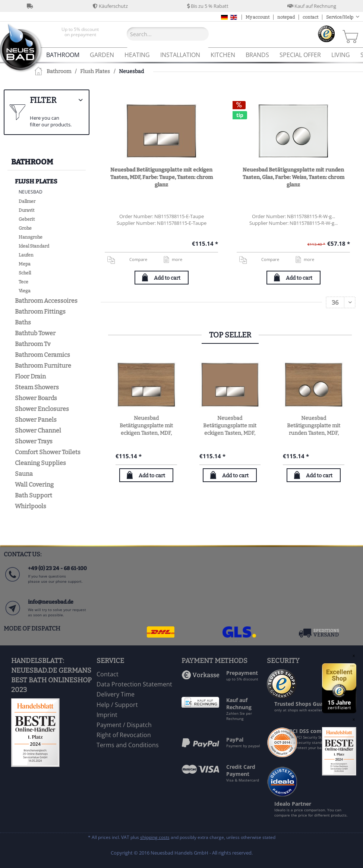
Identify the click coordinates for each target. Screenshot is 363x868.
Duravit (26, 210)
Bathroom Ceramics (42, 355)
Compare (127, 260)
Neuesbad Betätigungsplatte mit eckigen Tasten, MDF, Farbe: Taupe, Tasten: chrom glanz (162, 177)
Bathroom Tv (33, 344)
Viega (25, 291)
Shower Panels (36, 420)
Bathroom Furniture (43, 366)
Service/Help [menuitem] (340, 17)
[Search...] (168, 34)
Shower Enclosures (42, 409)
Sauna (24, 474)
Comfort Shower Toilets (48, 452)
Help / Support (117, 705)
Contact (108, 674)
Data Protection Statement (134, 684)
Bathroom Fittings (40, 312)
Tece (23, 282)
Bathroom (32, 162)
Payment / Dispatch (124, 725)
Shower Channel (38, 430)
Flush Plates (36, 181)
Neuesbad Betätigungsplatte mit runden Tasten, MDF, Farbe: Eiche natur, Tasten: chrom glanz (314, 426)
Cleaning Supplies (40, 463)
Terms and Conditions (128, 745)
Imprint (107, 715)
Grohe (25, 228)
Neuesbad (31, 192)
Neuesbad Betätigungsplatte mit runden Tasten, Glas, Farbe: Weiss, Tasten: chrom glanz (293, 177)
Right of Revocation (124, 735)
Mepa (25, 264)
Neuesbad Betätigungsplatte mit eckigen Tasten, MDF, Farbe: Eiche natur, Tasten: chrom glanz (146, 426)
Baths (23, 322)
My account (258, 17)
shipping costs (155, 837)
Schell (25, 273)
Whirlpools (31, 506)
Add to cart (167, 278)
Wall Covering (34, 485)
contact (310, 17)
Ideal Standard (34, 246)
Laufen (26, 255)
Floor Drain (30, 376)
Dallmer (27, 201)
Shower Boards (36, 398)
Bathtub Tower (35, 333)
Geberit (27, 219)
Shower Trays (34, 441)
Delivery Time (116, 694)
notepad (286, 17)
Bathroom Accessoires (46, 301)
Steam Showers (37, 387)
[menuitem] (80, 34)
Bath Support (34, 495)
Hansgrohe (31, 237)
